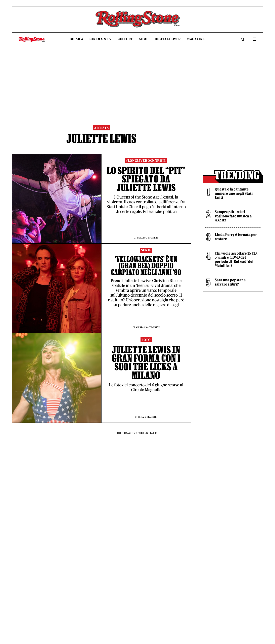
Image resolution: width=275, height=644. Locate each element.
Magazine (196, 39)
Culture (125, 39)
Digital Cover (168, 39)
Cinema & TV (101, 39)
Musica (77, 39)
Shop (144, 39)
